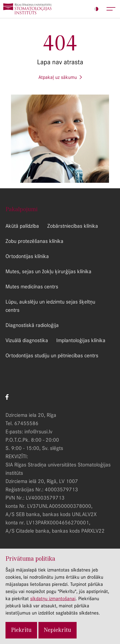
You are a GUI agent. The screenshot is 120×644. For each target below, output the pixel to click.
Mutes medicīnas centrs (32, 287)
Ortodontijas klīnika (27, 256)
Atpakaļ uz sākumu (58, 77)
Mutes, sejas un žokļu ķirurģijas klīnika (48, 271)
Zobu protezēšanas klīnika (34, 241)
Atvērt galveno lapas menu (111, 9)
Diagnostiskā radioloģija (32, 325)
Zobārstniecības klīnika (73, 226)
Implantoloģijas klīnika (81, 340)
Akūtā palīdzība (22, 226)
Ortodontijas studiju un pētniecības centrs (52, 355)
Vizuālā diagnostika (27, 340)
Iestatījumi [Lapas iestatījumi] (96, 9)
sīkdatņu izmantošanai (53, 599)
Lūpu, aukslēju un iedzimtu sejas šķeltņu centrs (50, 306)
